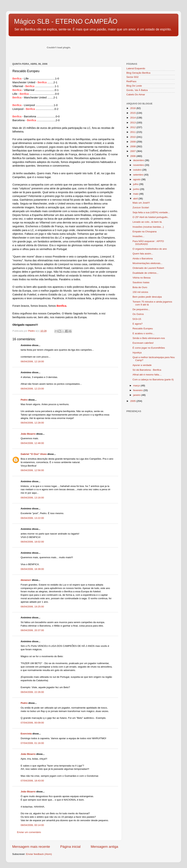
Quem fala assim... (143, 254)
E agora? (138, 324)
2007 (133, 151)
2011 (133, 132)
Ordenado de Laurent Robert (148, 268)
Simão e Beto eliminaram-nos (149, 338)
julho (136, 184)
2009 (133, 142)
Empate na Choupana (145, 232)
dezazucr (26, 580)
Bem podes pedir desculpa (147, 297)
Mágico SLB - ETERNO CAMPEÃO (66, 21)
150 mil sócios (140, 292)
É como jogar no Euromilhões (149, 348)
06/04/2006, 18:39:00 (32, 569)
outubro (138, 170)
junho (137, 189)
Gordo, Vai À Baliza (137, 90)
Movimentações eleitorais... (148, 263)
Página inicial (70, 847)
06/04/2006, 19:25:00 (32, 607)
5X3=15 (137, 319)
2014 (133, 118)
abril (136, 199)
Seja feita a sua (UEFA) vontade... (151, 212)
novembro (139, 165)
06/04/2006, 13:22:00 (32, 518)
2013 (133, 123)
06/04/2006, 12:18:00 (32, 361)
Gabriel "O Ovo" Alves (34, 454)
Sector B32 (132, 77)
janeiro (137, 395)
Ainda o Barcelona (143, 259)
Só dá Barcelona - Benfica (147, 370)
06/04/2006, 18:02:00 (32, 542)
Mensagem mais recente (31, 847)
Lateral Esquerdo (136, 68)
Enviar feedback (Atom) (39, 854)
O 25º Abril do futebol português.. (151, 217)
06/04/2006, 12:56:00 (32, 470)
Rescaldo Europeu (143, 328)
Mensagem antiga (104, 847)
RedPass (131, 81)
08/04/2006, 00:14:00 (32, 825)
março (137, 386)
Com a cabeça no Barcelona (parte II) (153, 380)
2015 (133, 113)
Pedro (24, 400)
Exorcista (26, 734)
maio (136, 194)
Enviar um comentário (29, 832)
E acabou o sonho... (144, 333)
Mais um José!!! (141, 203)
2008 (133, 146)
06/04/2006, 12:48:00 (32, 443)
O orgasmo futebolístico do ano (150, 249)
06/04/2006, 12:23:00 (32, 389)
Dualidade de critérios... (146, 273)
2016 (133, 108)
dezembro (139, 160)
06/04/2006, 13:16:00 (32, 498)
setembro (139, 175)
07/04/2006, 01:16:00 (32, 743)
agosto (137, 179)
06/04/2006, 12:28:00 (32, 423)
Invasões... (139, 236)
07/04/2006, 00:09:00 (32, 723)
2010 (133, 137)
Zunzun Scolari (141, 207)
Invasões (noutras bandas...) (148, 227)
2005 (133, 401)
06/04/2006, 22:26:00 (32, 692)
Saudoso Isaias (141, 282)
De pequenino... (141, 309)
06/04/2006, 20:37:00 (32, 630)
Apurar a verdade (142, 365)
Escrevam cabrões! (143, 343)
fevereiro (138, 390)
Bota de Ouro (140, 287)
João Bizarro (28, 434)
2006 (133, 156)
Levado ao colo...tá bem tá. (147, 222)
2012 (133, 127)
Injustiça (137, 353)
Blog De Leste (134, 86)
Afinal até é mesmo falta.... (147, 375)
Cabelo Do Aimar (136, 94)
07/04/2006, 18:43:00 (32, 781)
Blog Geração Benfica (138, 73)
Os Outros (138, 314)
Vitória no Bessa (142, 278)
